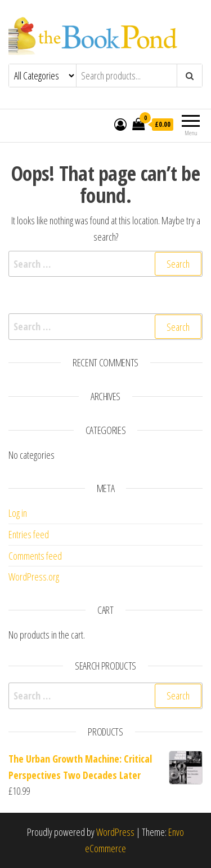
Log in (18, 513)
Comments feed (35, 556)
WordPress (115, 832)
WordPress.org (34, 577)
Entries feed (29, 534)
